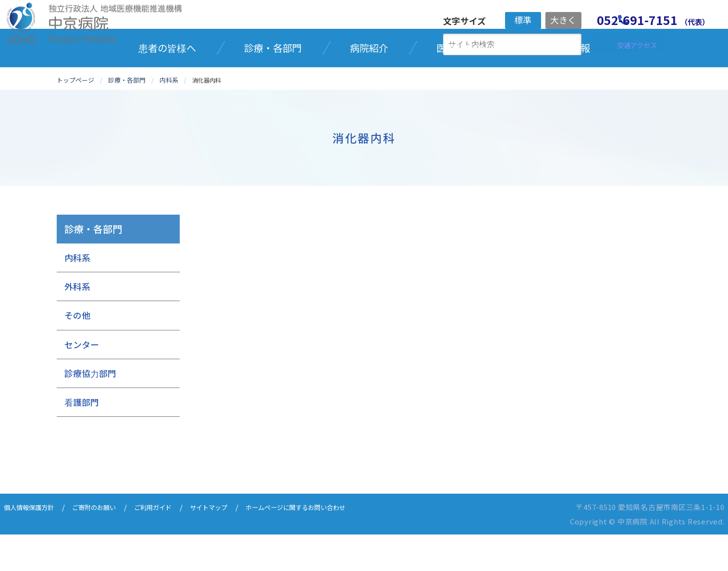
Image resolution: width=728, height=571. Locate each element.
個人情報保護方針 (33, 543)
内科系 (77, 294)
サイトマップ (232, 543)
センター (82, 380)
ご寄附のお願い (105, 543)
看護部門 (82, 438)
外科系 (77, 323)
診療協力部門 (90, 410)
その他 (77, 352)
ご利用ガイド (170, 543)
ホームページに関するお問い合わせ (329, 543)
